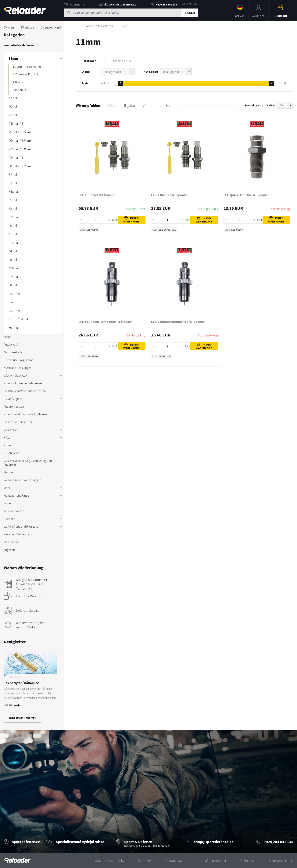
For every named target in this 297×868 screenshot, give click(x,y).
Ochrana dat (173, 861)
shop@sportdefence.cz (117, 4)
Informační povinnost (211, 861)
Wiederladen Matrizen (99, 26)
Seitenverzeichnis (281, 861)
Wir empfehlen (88, 105)
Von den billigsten (121, 105)
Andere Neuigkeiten (23, 718)
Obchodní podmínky (110, 861)
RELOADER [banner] (25, 10)
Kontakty (144, 861)
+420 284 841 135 (164, 4)
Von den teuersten (157, 105)
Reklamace (248, 861)
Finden (190, 13)
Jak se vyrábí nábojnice (21, 683)
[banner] (17, 861)
